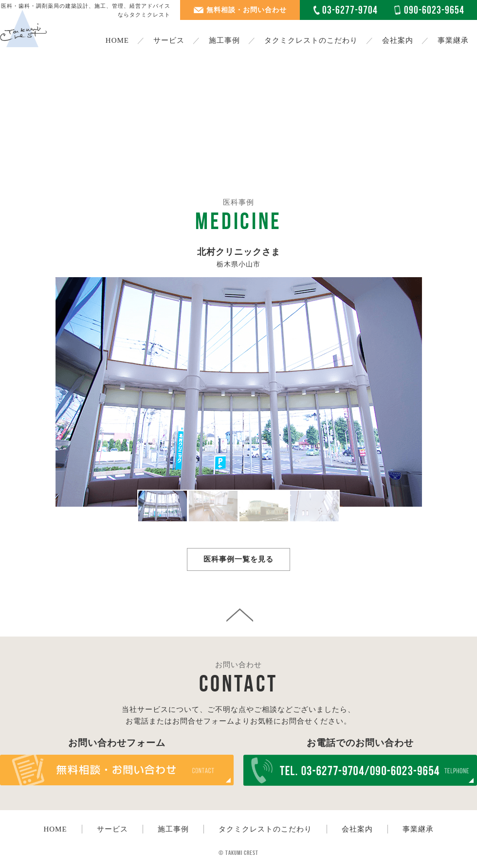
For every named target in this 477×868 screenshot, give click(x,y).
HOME (117, 40)
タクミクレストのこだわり (311, 40)
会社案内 (398, 40)
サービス (112, 829)
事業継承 (453, 40)
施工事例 (173, 829)
